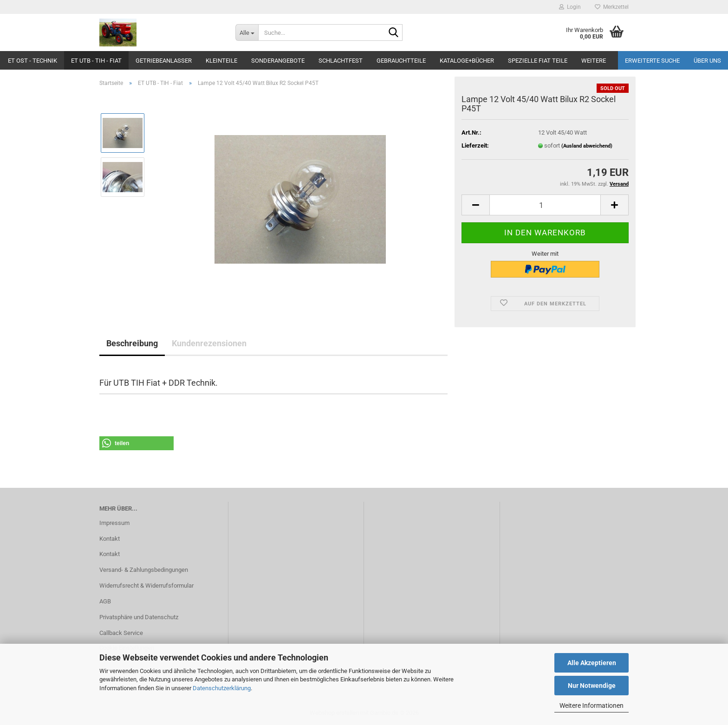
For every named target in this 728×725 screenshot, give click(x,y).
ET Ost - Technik (32, 61)
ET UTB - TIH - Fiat (96, 61)
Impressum (114, 523)
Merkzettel (612, 7)
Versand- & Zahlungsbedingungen (144, 570)
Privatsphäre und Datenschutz (139, 617)
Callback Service (121, 633)
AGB (105, 601)
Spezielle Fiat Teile (538, 61)
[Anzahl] (545, 205)
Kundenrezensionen (209, 343)
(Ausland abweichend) (587, 146)
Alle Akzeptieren (592, 663)
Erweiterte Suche (652, 61)
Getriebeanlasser (164, 61)
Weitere (594, 61)
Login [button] (570, 7)
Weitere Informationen (591, 706)
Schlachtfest (341, 61)
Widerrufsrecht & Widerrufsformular (146, 586)
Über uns (707, 61)
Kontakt (110, 539)
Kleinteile (221, 61)
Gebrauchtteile (401, 61)
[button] (475, 205)
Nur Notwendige (592, 686)
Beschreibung (132, 343)
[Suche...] (247, 32)
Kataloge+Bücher (467, 61)
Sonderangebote (278, 61)
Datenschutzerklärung (222, 688)
